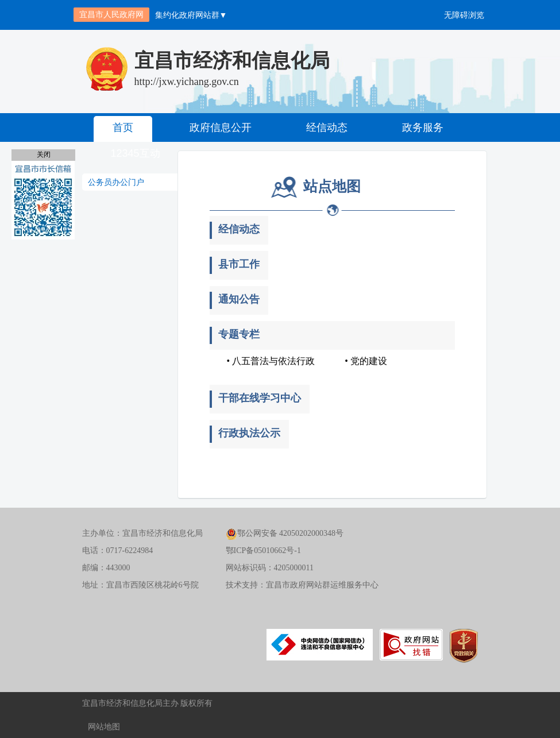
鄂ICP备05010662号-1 (263, 550)
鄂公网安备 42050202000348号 (285, 533)
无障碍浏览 (464, 15)
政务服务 (423, 127)
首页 (123, 127)
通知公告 (239, 299)
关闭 (44, 154)
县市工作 (239, 264)
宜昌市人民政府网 (111, 14)
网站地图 (104, 727)
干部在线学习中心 (260, 398)
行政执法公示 (249, 433)
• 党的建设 (366, 361)
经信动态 (327, 127)
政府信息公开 (221, 127)
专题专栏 (239, 334)
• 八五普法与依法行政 (271, 361)
